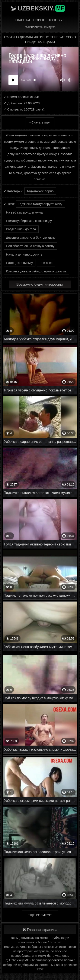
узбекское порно (61, 960)
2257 (40, 969)
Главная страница (40, 930)
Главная (23, 20)
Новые (39, 20)
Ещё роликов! (40, 915)
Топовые (57, 20)
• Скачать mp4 (40, 122)
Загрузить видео (40, 27)
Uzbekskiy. (41, 8)
